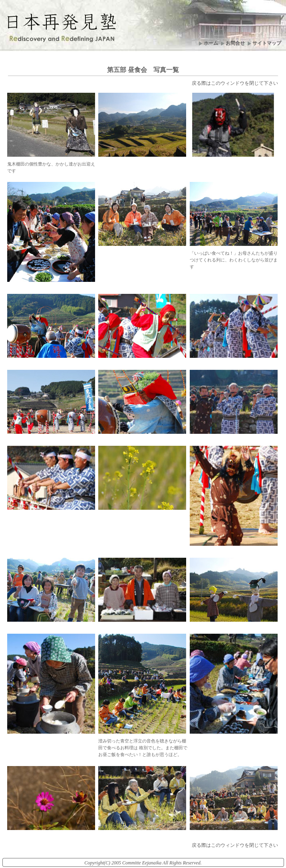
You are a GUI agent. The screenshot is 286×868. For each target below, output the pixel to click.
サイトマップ (267, 43)
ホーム (211, 43)
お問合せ (235, 43)
